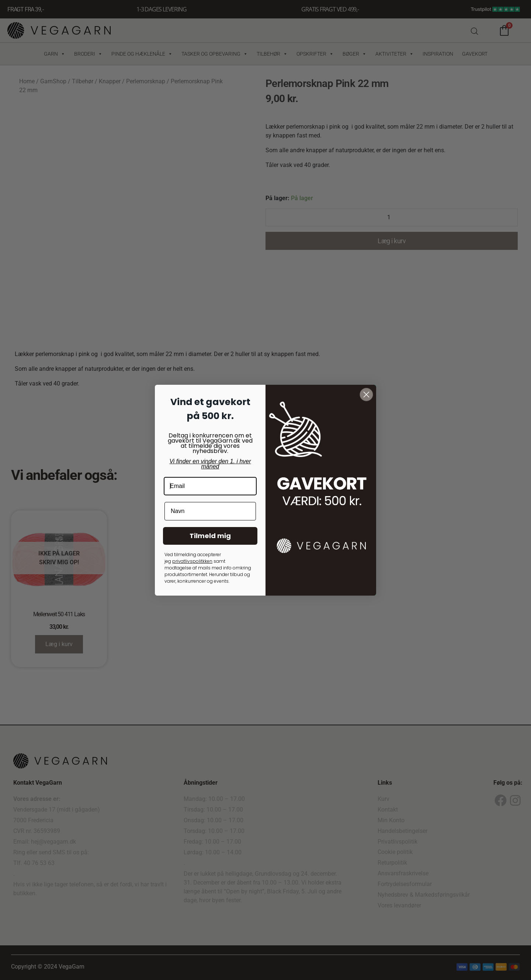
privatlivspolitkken (192, 561)
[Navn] (210, 511)
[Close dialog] (366, 395)
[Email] (210, 486)
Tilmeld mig (210, 536)
